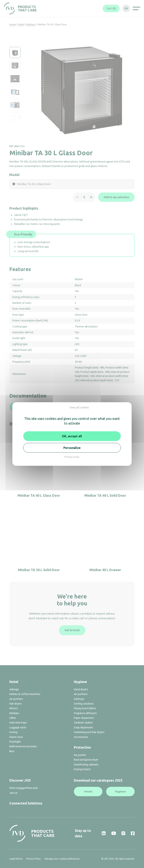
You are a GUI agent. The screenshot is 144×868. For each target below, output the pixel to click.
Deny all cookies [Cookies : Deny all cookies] (79, 407)
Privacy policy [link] (72, 457)
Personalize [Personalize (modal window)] (72, 448)
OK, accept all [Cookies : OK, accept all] (72, 436)
